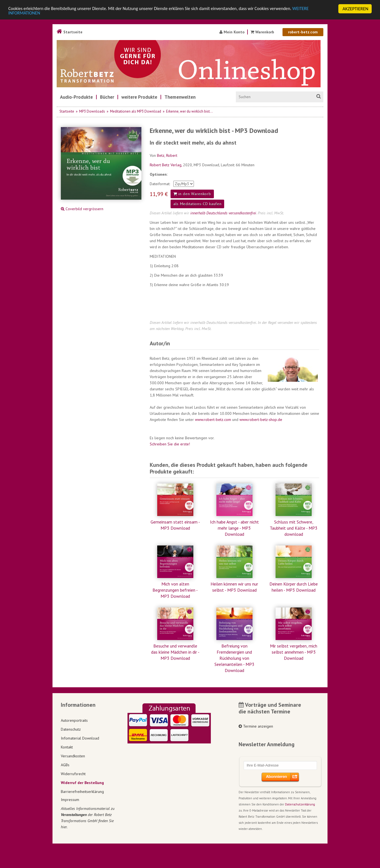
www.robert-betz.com (213, 420)
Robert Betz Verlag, (166, 165)
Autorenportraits (74, 720)
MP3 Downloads (92, 111)
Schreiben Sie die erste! (170, 444)
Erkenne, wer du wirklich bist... (189, 111)
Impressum (70, 800)
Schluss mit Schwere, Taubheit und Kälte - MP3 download (294, 528)
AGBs (65, 765)
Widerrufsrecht (73, 774)
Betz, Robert (167, 155)
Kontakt (67, 747)
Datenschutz (71, 729)
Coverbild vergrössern (82, 209)
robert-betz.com (303, 32)
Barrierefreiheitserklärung (82, 792)
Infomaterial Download (80, 738)
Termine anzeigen (256, 726)
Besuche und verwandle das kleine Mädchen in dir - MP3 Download (175, 652)
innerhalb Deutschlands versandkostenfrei (223, 213)
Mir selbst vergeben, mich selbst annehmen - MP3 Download (294, 652)
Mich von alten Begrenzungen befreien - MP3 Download (175, 590)
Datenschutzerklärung (300, 804)
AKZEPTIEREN (355, 9)
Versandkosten (73, 756)
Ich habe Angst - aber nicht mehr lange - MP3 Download (234, 528)
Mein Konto (232, 32)
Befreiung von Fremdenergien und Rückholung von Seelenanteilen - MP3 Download (234, 658)
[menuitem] (76, 97)
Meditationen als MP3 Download (136, 111)
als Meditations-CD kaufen (197, 204)
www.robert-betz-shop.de (261, 420)
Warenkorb (263, 32)
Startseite (70, 32)
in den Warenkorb (192, 194)
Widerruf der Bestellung (82, 783)
